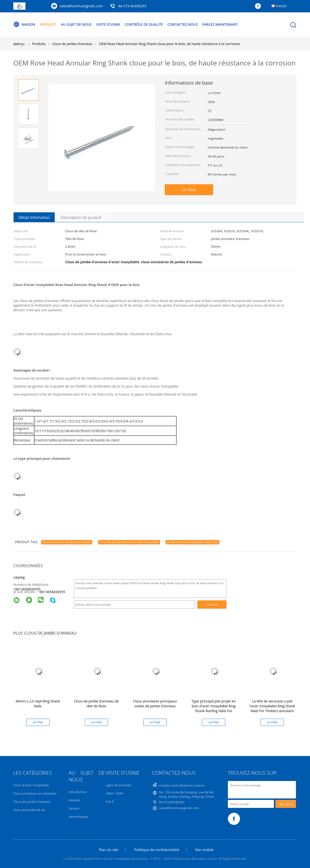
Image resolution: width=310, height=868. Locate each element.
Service (74, 808)
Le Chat (189, 190)
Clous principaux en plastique (35, 793)
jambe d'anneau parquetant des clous (192, 542)
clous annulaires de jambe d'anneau (67, 542)
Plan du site (108, 850)
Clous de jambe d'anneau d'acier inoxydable (129, 542)
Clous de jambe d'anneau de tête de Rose (97, 704)
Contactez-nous (182, 24)
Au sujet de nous (76, 24)
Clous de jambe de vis (29, 810)
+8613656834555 (27, 589)
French (281, 6)
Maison (24, 24)
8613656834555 (53, 592)
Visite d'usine (108, 24)
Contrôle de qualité (144, 24)
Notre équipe (78, 817)
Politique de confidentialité (157, 850)
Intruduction (78, 792)
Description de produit (81, 217)
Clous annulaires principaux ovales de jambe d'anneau (155, 704)
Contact (212, 605)
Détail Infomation (34, 217)
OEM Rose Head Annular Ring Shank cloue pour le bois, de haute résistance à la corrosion (170, 44)
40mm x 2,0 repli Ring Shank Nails (38, 704)
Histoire (74, 800)
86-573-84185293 (132, 6)
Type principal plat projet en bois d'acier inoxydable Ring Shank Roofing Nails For (214, 706)
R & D (110, 802)
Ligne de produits (119, 785)
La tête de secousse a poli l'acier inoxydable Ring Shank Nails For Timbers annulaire (272, 706)
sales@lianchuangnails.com (81, 6)
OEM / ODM (115, 793)
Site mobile (204, 850)
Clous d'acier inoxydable (31, 785)
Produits (48, 24)
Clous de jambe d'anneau (32, 802)
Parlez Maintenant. (220, 24)
